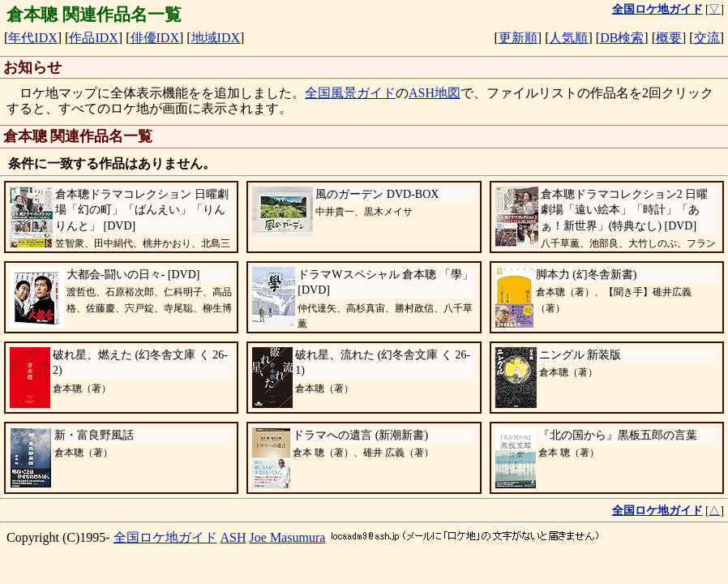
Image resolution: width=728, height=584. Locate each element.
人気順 (568, 38)
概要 (669, 38)
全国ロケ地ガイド (165, 537)
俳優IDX (155, 38)
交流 (707, 38)
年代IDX (32, 38)
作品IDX (93, 38)
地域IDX (216, 38)
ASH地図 (435, 93)
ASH (233, 537)
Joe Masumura (288, 537)
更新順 (518, 38)
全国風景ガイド (350, 93)
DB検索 (622, 38)
